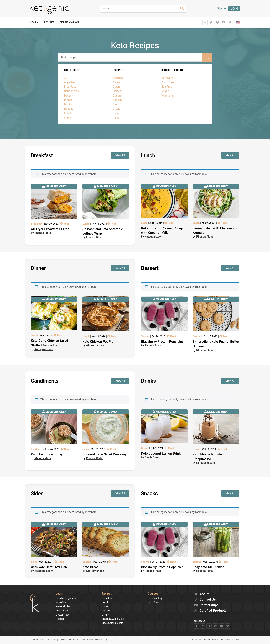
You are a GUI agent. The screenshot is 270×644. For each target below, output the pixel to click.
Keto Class (154, 602)
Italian (117, 118)
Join (234, 9)
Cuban (117, 96)
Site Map (236, 640)
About (204, 594)
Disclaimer (225, 640)
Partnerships (209, 605)
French (117, 104)
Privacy (206, 640)
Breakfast (70, 87)
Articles (60, 619)
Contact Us (208, 600)
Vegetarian (168, 96)
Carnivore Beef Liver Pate (49, 567)
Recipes (107, 594)
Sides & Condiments (113, 623)
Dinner (68, 100)
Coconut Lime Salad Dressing (104, 454)
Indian (117, 113)
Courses (153, 594)
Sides (67, 118)
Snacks (146, 336)
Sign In (221, 9)
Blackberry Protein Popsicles (162, 342)
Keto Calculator (64, 606)
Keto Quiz (61, 602)
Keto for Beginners (66, 598)
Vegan (165, 91)
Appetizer (70, 82)
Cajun (116, 87)
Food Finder (62, 611)
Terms (215, 640)
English (117, 100)
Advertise (196, 640)
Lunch (68, 113)
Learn (59, 594)
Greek (116, 109)
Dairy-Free (167, 82)
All (66, 78)
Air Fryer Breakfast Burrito (50, 229)
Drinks (68, 104)
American (119, 78)
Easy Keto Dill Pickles (208, 567)
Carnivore (167, 78)
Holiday (69, 109)
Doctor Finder (63, 615)
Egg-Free (167, 87)
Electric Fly (102, 640)
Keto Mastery (155, 598)
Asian (116, 82)
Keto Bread (91, 567)
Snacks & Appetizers (113, 619)
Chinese (118, 91)
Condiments (71, 91)
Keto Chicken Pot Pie (98, 342)
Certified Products (213, 611)
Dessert (69, 96)
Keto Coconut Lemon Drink (161, 453)
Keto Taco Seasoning (46, 454)
